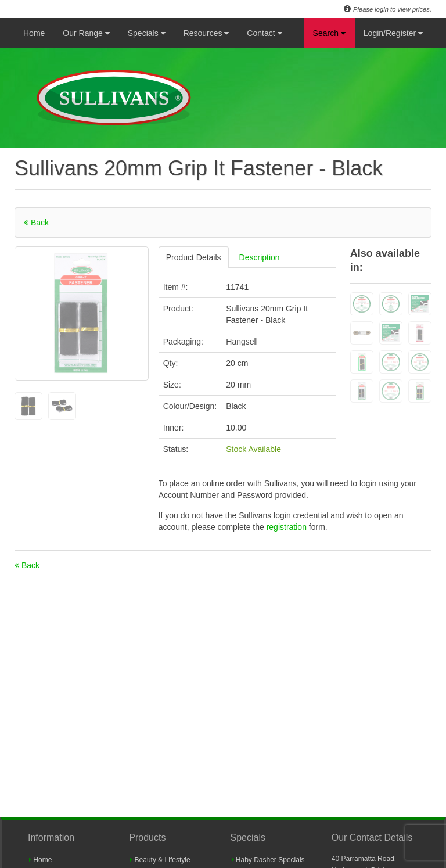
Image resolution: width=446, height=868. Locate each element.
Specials (147, 33)
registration (288, 527)
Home (34, 33)
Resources (206, 33)
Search (329, 33)
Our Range (86, 33)
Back (36, 223)
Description (260, 257)
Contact (264, 33)
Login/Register (393, 33)
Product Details (194, 257)
